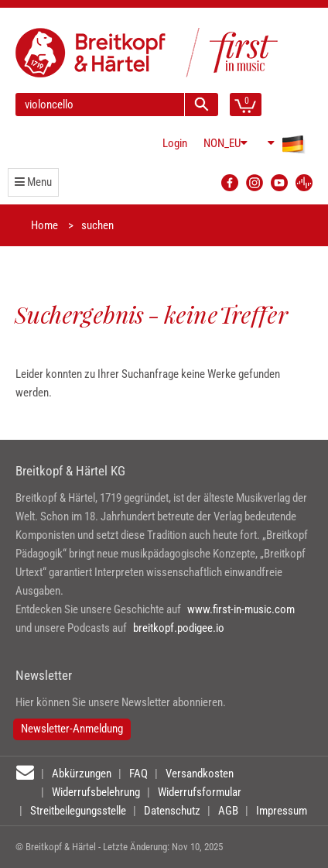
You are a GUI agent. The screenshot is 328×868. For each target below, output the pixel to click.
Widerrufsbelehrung (96, 792)
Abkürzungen (82, 774)
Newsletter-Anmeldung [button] (72, 729)
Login (175, 143)
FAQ (138, 774)
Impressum (282, 811)
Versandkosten (200, 774)
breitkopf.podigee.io (179, 628)
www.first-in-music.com (241, 609)
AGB (228, 811)
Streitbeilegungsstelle (78, 811)
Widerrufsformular (200, 792)
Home (44, 225)
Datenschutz (172, 811)
